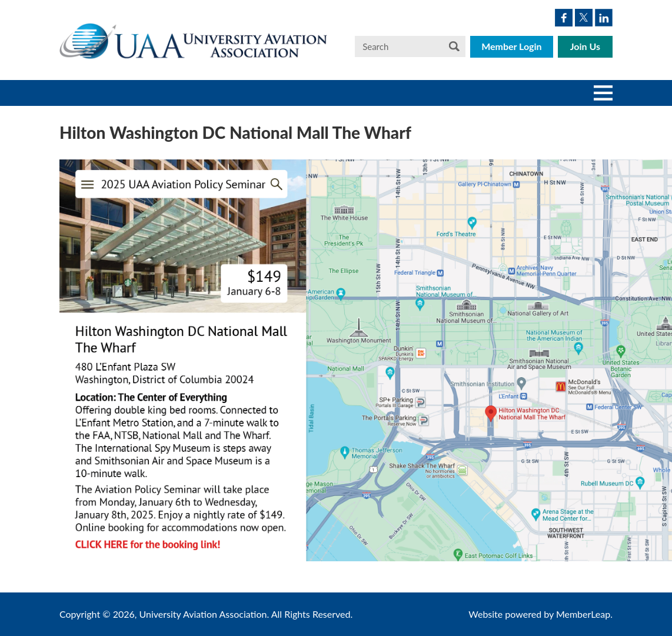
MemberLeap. (584, 614)
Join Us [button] (585, 46)
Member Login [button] (512, 46)
